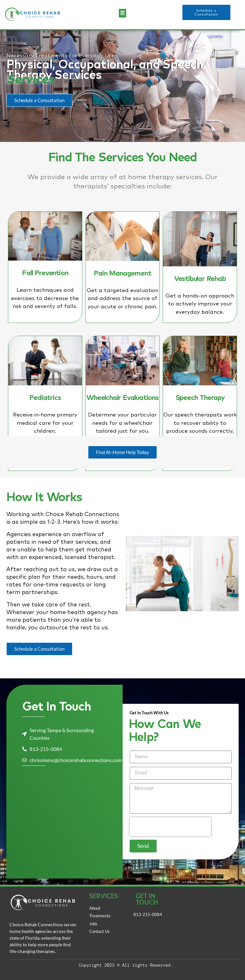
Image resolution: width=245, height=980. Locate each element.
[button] (122, 12)
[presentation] (170, 827)
